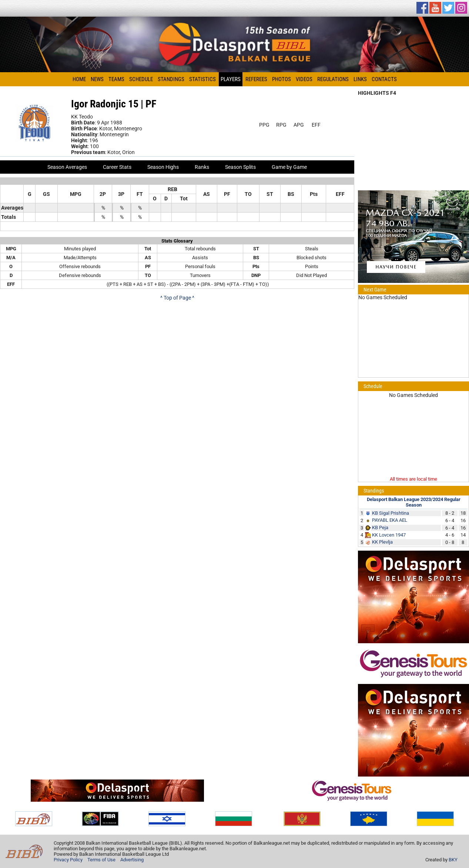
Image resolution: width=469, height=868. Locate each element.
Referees (256, 79)
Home (79, 79)
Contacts (384, 79)
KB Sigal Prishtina (391, 513)
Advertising (132, 860)
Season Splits (240, 167)
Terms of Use (101, 860)
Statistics (202, 79)
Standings (171, 79)
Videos (304, 79)
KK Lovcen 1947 (389, 535)
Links (360, 79)
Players (231, 79)
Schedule (141, 79)
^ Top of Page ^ (177, 298)
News (97, 79)
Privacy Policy (68, 860)
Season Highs (163, 167)
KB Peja (380, 528)
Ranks (202, 167)
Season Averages (67, 167)
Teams (116, 79)
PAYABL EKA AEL (390, 520)
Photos (282, 79)
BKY (453, 860)
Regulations (333, 79)
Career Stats (117, 167)
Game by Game (289, 167)
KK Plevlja (382, 542)
